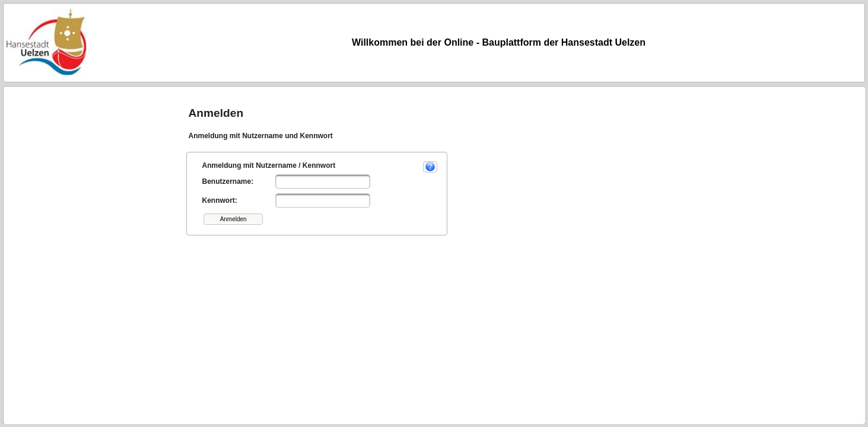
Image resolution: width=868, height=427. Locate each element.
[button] (233, 219)
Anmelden (216, 113)
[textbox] (323, 181)
